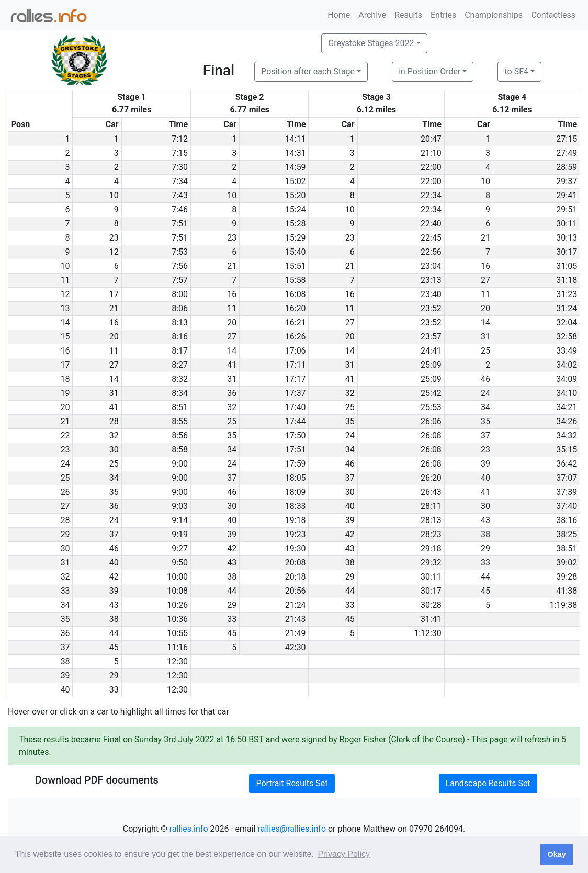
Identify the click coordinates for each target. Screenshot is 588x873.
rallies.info (189, 829)
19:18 (296, 520)
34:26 (567, 421)
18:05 (296, 478)
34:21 (567, 407)
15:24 (296, 209)
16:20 (296, 308)
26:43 (431, 492)
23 (114, 238)
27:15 (567, 139)
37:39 (567, 492)
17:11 (296, 365)
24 (485, 393)
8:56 (180, 435)
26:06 (431, 421)
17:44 (296, 421)
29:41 (567, 195)
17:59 (296, 464)
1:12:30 (428, 633)
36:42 (567, 464)
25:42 (431, 393)
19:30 (296, 548)
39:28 (567, 577)
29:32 (431, 563)
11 (485, 294)
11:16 (177, 647)
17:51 (296, 450)
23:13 (431, 280)
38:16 (567, 520)
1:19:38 (563, 605)
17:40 (296, 407)
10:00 (177, 577)
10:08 (177, 591)
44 (485, 577)
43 (485, 520)
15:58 (296, 280)
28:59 (567, 167)
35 (350, 421)
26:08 (431, 435)
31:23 (567, 294)
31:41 (431, 619)
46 (485, 379)
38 (485, 534)
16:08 (296, 294)
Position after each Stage (308, 71)
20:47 (431, 139)
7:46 (180, 209)
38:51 (567, 548)
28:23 (431, 534)
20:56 (296, 591)
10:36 (177, 619)
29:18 (431, 548)
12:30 (177, 661)
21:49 (296, 633)
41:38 (567, 591)
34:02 (567, 365)
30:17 (567, 252)
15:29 (296, 238)
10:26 (177, 605)
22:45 (431, 238)
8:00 (180, 294)
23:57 (431, 337)
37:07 (567, 478)
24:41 (431, 351)
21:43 (296, 619)
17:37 (296, 393)
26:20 (431, 478)
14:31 (296, 153)
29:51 (567, 209)
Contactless (553, 15)
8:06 (180, 308)
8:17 (180, 351)
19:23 (296, 534)
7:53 (180, 252)
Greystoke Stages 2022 (371, 43)
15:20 (296, 195)
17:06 (296, 351)
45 (485, 591)
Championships (494, 15)
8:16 (180, 337)
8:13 (180, 322)
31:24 (567, 308)
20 (485, 308)
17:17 (296, 379)
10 (485, 181)
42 (350, 534)
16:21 (296, 322)
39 (485, 464)
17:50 (296, 435)
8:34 (180, 393)
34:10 (567, 393)
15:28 (296, 224)
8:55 (180, 421)
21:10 (431, 153)
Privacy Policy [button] (344, 854)
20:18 (296, 577)
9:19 (180, 534)
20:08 (296, 563)
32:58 (567, 337)
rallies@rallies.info (292, 829)
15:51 (296, 266)
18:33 (296, 506)
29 (485, 548)
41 (232, 365)
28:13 (431, 520)
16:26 (296, 337)
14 (485, 322)
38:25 (567, 534)
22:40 (431, 224)
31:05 (567, 266)
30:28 (431, 605)
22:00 (431, 167)
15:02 (296, 181)
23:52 (431, 308)
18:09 (296, 492)
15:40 (296, 252)
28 (114, 421)
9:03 (180, 506)
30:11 (567, 224)
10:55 (177, 633)
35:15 (567, 450)
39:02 (567, 563)
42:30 (296, 647)
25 (485, 351)
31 (485, 337)
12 (114, 252)
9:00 (180, 464)
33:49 (567, 351)
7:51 (180, 224)
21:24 (296, 605)
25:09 (431, 365)
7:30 (180, 167)
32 (350, 393)
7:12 (180, 139)
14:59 (296, 167)
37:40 (567, 506)
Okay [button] (556, 854)
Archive (372, 15)
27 (485, 280)
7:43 (180, 195)
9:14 (180, 520)
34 (485, 407)
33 (485, 563)
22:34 (431, 195)
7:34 (180, 181)
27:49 (567, 153)
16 (485, 266)
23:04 (431, 266)
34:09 (567, 379)
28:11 (431, 506)
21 (485, 238)
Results (408, 15)
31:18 (567, 280)
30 (114, 450)
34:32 (567, 435)
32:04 (567, 322)
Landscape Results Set (488, 783)
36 (232, 393)
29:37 (567, 181)
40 (485, 478)
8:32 (180, 379)
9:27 (180, 548)
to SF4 (516, 71)
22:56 (431, 252)
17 (114, 294)
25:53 (431, 407)
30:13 (567, 238)
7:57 (180, 280)
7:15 (180, 153)
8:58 (180, 450)
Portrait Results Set (292, 783)
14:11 (296, 139)
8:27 (180, 365)
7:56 (180, 266)
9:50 (180, 563)
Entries (443, 15)
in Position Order (429, 71)
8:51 (180, 407)
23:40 (431, 294)
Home (339, 15)
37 (485, 435)
